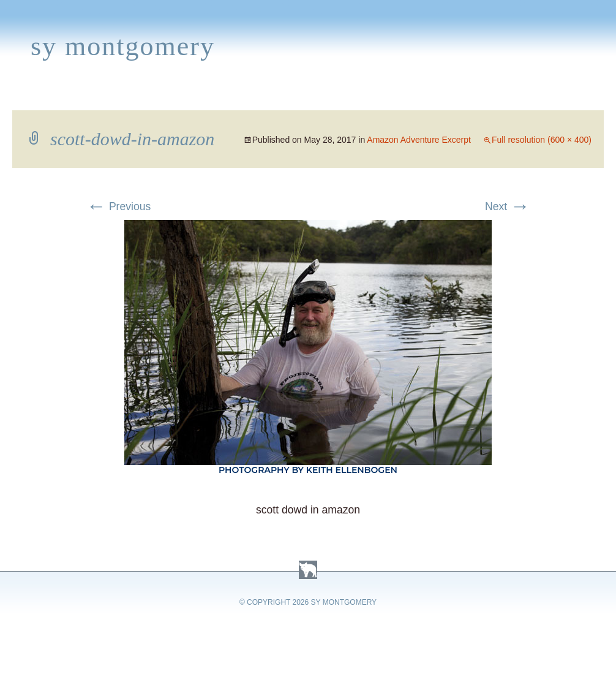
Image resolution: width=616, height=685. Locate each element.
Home (22, 96)
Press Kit (494, 96)
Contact (560, 96)
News (210, 96)
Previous (118, 206)
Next (507, 206)
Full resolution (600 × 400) (542, 140)
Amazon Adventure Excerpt (419, 140)
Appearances (141, 96)
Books (70, 96)
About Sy (384, 96)
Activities (315, 96)
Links (438, 96)
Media (256, 96)
